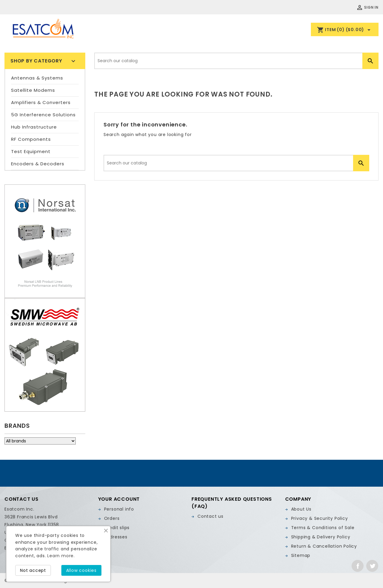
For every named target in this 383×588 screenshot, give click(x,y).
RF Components (31, 139)
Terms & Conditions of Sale (323, 528)
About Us (301, 509)
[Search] (236, 61)
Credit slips (117, 528)
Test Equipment (31, 151)
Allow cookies (81, 570)
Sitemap (301, 555)
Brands (17, 426)
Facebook (358, 566)
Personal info (119, 509)
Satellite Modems (33, 90)
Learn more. (61, 556)
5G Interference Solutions (43, 115)
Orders (112, 518)
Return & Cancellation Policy (324, 546)
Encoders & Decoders (38, 164)
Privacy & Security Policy (320, 518)
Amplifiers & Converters (41, 102)
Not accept (33, 570)
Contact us (211, 516)
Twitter (372, 566)
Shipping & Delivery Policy (321, 537)
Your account (119, 499)
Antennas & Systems (37, 78)
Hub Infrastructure (34, 127)
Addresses (116, 537)
